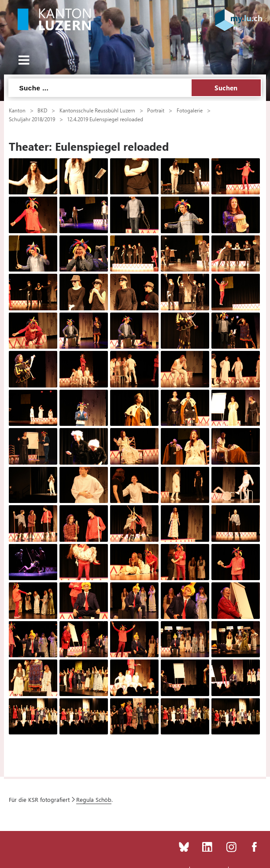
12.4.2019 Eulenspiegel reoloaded (105, 119)
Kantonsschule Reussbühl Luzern (97, 110)
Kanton (17, 110)
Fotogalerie (190, 110)
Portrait (156, 110)
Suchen (226, 88)
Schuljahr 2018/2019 (32, 119)
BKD (42, 110)
